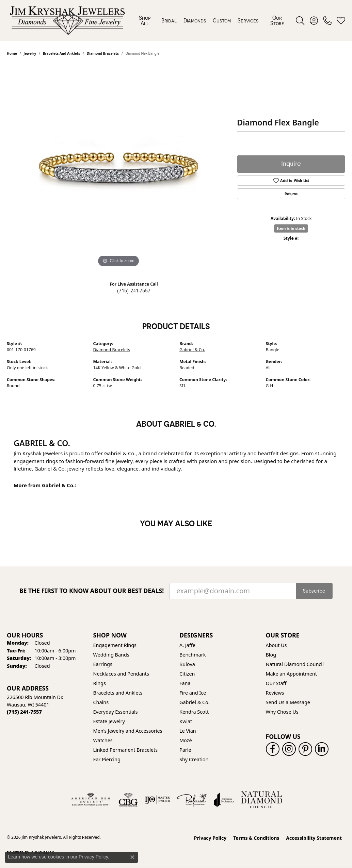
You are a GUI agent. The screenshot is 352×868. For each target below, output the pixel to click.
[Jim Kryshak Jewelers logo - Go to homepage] (67, 20)
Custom (222, 20)
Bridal (169, 20)
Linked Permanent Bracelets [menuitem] (126, 750)
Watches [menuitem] (103, 740)
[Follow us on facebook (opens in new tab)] (273, 749)
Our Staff (276, 683)
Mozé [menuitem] (186, 740)
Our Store (277, 20)
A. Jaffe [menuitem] (187, 645)
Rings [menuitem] (100, 683)
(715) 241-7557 (134, 291)
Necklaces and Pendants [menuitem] (121, 674)
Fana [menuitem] (185, 683)
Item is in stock (291, 228)
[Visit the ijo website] (157, 800)
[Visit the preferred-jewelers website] (192, 800)
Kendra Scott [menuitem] (194, 712)
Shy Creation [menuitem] (194, 759)
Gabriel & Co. (192, 350)
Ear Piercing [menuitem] (107, 759)
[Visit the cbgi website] (128, 800)
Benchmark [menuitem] (193, 655)
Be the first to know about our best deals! (92, 591)
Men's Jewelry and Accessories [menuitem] (128, 731)
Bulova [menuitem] (187, 664)
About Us (276, 645)
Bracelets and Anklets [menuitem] (118, 693)
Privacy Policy (210, 838)
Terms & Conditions (256, 838)
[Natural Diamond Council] (262, 800)
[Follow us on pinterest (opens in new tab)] (305, 749)
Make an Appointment (291, 674)
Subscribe (314, 591)
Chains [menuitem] (101, 702)
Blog (271, 655)
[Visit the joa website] (224, 800)
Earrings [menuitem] (103, 664)
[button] (300, 20)
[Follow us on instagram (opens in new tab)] (289, 749)
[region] (118, 167)
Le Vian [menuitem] (188, 731)
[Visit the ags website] (91, 800)
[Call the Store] (24, 712)
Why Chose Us (282, 712)
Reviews (275, 693)
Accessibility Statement (314, 838)
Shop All (145, 20)
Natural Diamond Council (295, 664)
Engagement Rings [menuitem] (115, 645)
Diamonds (195, 20)
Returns (291, 194)
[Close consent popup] (132, 857)
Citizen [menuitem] (187, 674)
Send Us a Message (288, 702)
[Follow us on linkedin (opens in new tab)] (322, 749)
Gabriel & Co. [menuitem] (195, 702)
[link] (327, 20)
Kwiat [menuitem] (186, 721)
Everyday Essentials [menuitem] (116, 712)
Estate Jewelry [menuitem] (109, 721)
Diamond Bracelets (112, 350)
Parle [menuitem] (185, 750)
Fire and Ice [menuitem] (193, 693)
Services (248, 20)
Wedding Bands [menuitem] (111, 655)
